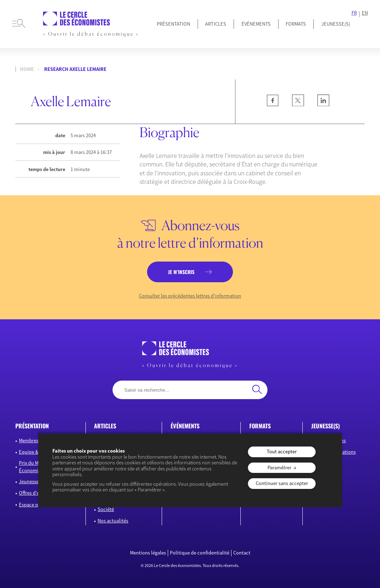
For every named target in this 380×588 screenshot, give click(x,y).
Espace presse (34, 505)
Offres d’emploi (35, 493)
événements (185, 426)
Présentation (173, 24)
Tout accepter (282, 452)
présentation (32, 426)
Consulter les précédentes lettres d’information (190, 296)
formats (260, 426)
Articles (216, 24)
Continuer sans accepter (282, 483)
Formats (296, 24)
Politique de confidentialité (200, 553)
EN (365, 13)
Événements (256, 24)
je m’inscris (181, 272)
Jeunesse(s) (31, 481)
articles (105, 426)
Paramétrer (279, 468)
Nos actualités (113, 521)
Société (106, 509)
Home (27, 69)
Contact (242, 553)
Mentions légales (148, 553)
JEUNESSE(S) (336, 24)
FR (354, 13)
